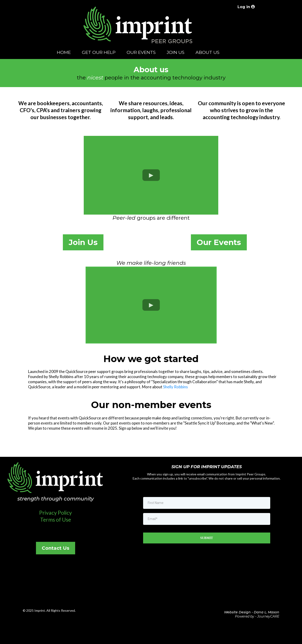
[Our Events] (219, 242)
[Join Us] (83, 242)
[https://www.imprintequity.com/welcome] (138, 29)
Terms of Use (56, 520)
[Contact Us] (56, 548)
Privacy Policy (56, 513)
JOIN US (176, 52)
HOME (64, 52)
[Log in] (246, 7)
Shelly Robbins (175, 387)
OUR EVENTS (141, 52)
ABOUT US (207, 52)
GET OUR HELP (99, 52)
